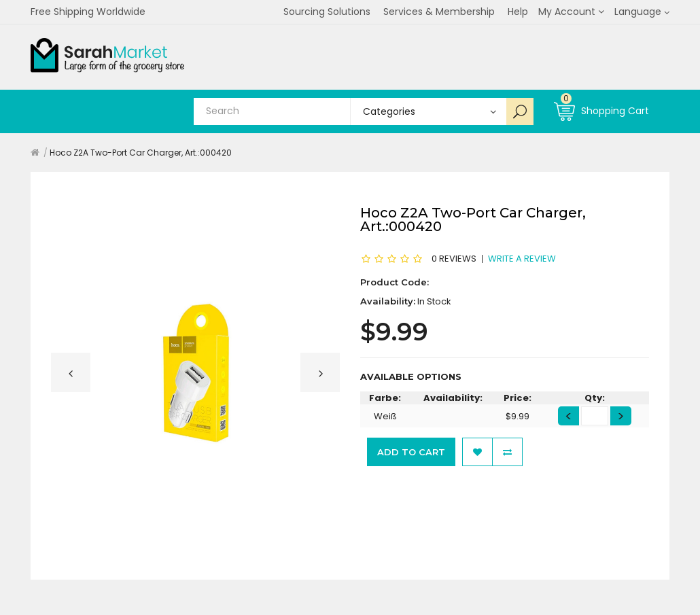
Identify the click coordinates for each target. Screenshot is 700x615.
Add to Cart (411, 452)
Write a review (522, 258)
